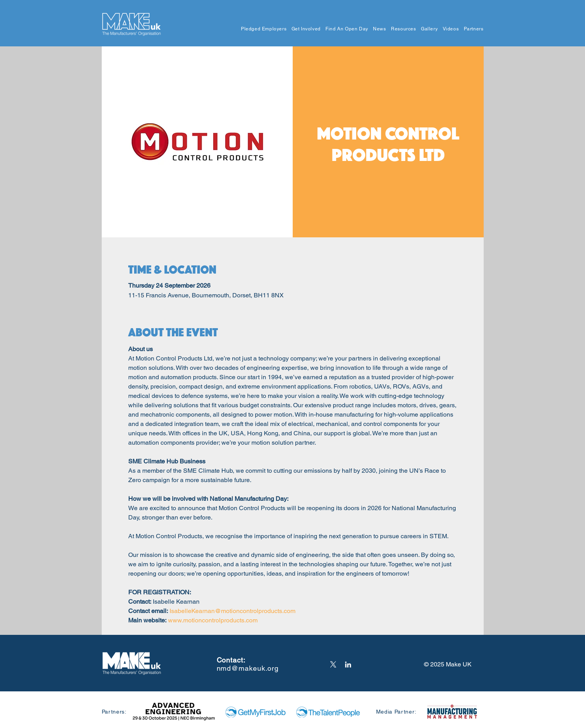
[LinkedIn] (348, 664)
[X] (333, 664)
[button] (262, 29)
